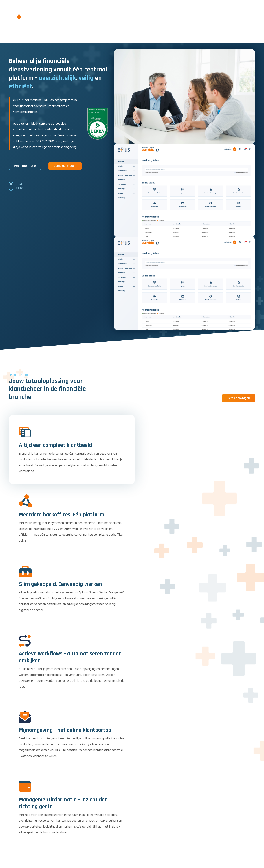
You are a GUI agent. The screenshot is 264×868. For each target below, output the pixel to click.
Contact (251, 851)
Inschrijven (243, 764)
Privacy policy (237, 851)
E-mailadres (215, 744)
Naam (155, 744)
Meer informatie (25, 166)
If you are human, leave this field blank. (177, 780)
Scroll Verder (19, 186)
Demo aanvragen (65, 166)
